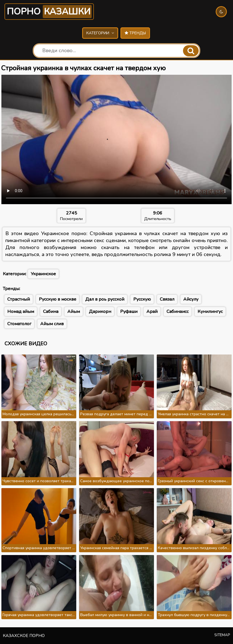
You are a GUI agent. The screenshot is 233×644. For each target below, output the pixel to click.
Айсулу (191, 299)
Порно (49, 12)
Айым (74, 312)
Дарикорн (100, 312)
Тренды (135, 33)
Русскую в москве (58, 299)
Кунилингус (210, 312)
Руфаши (129, 312)
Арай (152, 312)
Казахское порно (24, 636)
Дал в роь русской (105, 299)
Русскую (142, 299)
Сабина (51, 312)
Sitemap (222, 635)
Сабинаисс (178, 312)
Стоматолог (19, 324)
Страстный (19, 299)
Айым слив (52, 324)
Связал (167, 299)
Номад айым (21, 312)
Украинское (43, 274)
